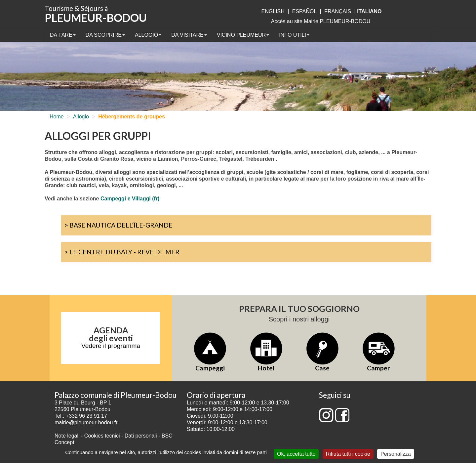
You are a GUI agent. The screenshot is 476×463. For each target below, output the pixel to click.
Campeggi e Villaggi (126, 199)
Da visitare (189, 35)
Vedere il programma (111, 346)
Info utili (294, 35)
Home (57, 117)
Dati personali (141, 436)
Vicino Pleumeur (243, 35)
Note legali (68, 436)
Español (304, 11)
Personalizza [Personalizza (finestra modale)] (396, 454)
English (273, 11)
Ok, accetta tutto (296, 454)
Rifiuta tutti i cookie (348, 454)
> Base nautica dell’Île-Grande (119, 225)
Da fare (63, 35)
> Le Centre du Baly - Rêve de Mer (122, 252)
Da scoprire (105, 35)
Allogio (148, 35)
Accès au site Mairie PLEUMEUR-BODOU (321, 21)
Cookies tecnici (103, 436)
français (338, 11)
